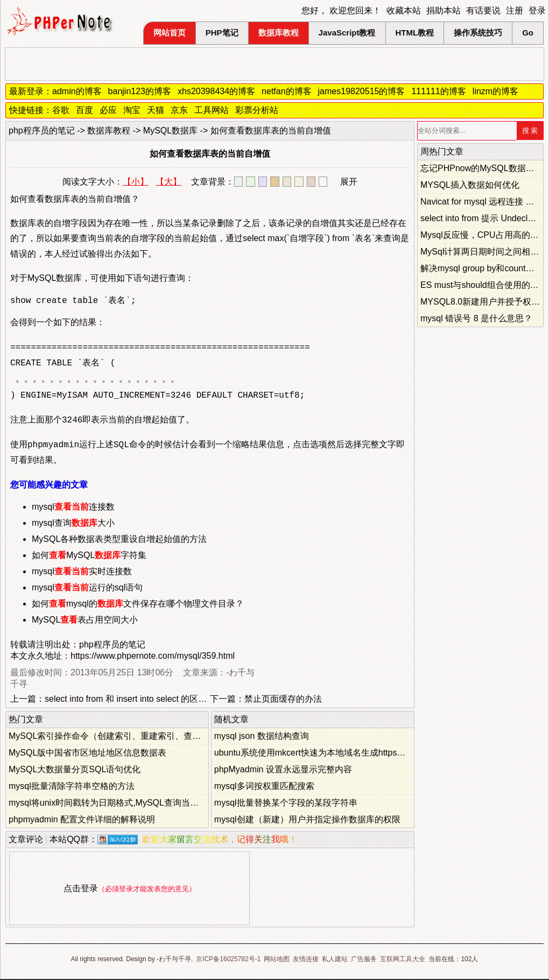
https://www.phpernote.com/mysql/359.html (153, 657)
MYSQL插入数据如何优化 (470, 185)
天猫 (156, 110)
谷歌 (61, 110)
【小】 (136, 182)
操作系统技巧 (478, 33)
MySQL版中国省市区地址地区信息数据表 (87, 754)
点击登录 (81, 889)
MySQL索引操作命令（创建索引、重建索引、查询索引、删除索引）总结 (148, 737)
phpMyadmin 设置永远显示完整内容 (283, 770)
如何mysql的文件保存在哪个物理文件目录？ (138, 605)
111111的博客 (438, 91)
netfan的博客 (286, 91)
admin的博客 (77, 91)
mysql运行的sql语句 (87, 588)
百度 (85, 110)
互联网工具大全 (403, 960)
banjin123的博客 (140, 91)
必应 (108, 110)
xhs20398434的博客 (216, 91)
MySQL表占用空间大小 (85, 621)
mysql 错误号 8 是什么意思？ (476, 318)
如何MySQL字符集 (89, 556)
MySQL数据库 (170, 131)
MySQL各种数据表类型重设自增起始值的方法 (119, 540)
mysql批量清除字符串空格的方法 (72, 787)
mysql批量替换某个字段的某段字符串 (286, 804)
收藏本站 (404, 10)
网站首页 (170, 33)
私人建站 (335, 960)
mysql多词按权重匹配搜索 (264, 787)
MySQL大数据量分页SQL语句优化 (75, 770)
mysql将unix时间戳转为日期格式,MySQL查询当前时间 (112, 804)
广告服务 (364, 960)
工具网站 (212, 110)
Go (528, 33)
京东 (179, 110)
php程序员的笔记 (42, 131)
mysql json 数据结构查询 (262, 737)
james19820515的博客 (362, 91)
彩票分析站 (257, 110)
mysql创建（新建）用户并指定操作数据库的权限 (307, 820)
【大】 (168, 182)
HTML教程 (415, 33)
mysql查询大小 (73, 524)
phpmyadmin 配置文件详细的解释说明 (82, 820)
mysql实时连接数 (82, 572)
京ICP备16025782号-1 (228, 960)
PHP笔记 (222, 33)
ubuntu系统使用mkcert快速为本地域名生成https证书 (314, 754)
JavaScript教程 (347, 33)
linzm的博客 (495, 91)
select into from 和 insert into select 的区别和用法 (139, 700)
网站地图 (277, 960)
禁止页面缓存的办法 (283, 700)
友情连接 (306, 960)
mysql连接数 (73, 508)
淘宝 (132, 110)
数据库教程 (279, 33)
